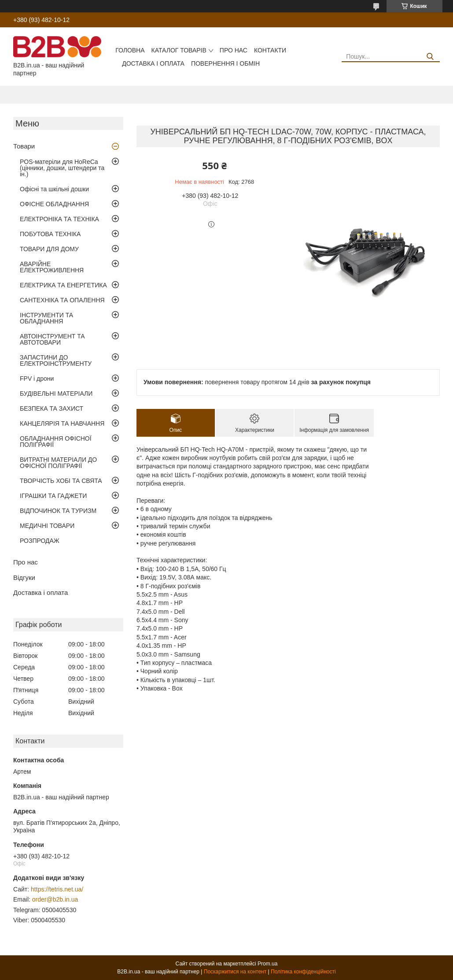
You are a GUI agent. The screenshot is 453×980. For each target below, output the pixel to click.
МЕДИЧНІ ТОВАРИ (47, 526)
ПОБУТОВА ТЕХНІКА (50, 234)
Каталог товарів (179, 50)
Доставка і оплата (153, 63)
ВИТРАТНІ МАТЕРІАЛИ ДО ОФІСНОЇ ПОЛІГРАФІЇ (58, 463)
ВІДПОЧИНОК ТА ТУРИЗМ (58, 511)
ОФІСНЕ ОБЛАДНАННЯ (54, 204)
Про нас (234, 50)
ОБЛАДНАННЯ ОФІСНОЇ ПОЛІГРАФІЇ (56, 442)
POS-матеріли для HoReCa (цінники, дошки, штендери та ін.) (62, 168)
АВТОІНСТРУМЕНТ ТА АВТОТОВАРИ (52, 339)
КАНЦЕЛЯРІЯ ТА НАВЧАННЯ (62, 423)
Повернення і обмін (225, 63)
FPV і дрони (37, 379)
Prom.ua (267, 964)
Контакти (270, 50)
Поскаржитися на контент (235, 972)
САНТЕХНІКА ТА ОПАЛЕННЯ (62, 300)
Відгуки (24, 577)
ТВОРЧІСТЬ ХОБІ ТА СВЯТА (61, 481)
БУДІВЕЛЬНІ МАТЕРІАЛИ (56, 393)
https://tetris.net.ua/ (57, 889)
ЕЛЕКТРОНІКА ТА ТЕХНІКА (59, 219)
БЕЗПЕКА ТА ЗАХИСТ (52, 408)
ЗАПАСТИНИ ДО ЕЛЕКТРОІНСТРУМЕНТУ (56, 360)
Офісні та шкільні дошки (54, 189)
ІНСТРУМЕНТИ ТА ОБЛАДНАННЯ (46, 318)
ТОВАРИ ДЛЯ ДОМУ (49, 249)
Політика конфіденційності (303, 972)
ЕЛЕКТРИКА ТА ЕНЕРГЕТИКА (63, 285)
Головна (130, 50)
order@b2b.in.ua (55, 899)
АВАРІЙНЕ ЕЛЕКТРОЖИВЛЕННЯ (52, 267)
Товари (24, 146)
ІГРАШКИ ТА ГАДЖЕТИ (53, 496)
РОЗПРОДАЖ (40, 541)
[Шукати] (430, 57)
